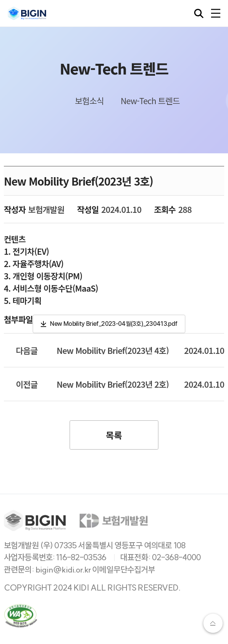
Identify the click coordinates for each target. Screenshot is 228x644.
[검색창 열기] (199, 13)
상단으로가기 (213, 623)
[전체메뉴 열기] (216, 13)
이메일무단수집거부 (124, 570)
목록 (114, 435)
